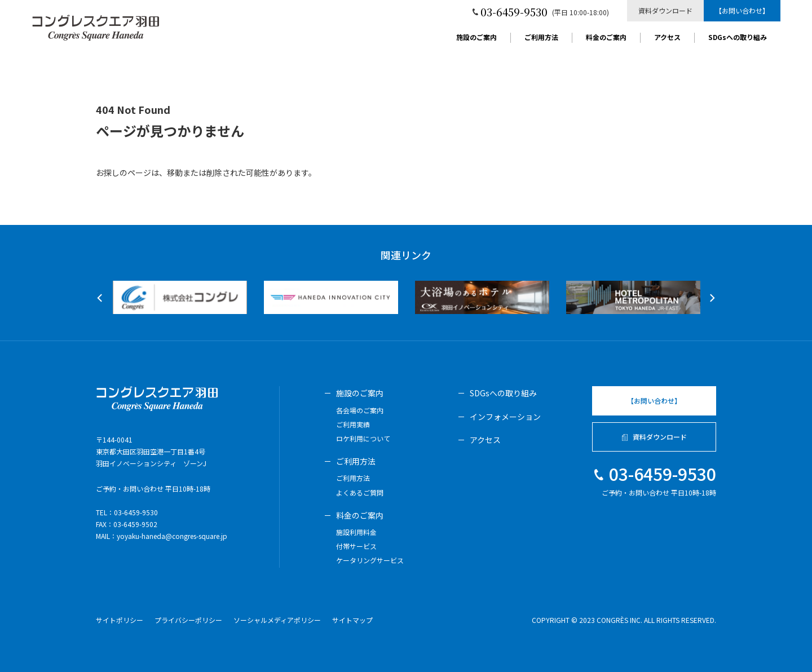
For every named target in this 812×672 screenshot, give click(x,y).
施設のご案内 (476, 38)
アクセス (667, 38)
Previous (101, 298)
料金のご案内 (606, 38)
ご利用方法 (541, 38)
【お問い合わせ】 (742, 10)
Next (710, 298)
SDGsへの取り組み (738, 38)
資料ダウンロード (665, 10)
